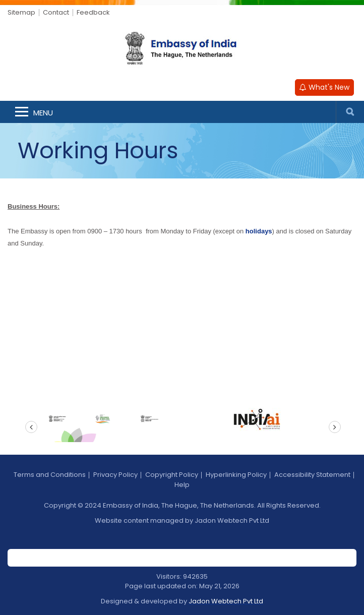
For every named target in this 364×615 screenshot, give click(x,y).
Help (182, 485)
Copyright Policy (172, 475)
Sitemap (21, 12)
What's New (324, 87)
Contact (56, 12)
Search (350, 112)
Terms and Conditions (50, 475)
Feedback (93, 12)
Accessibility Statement (312, 475)
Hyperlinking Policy (236, 475)
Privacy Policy (115, 475)
